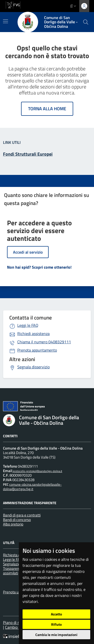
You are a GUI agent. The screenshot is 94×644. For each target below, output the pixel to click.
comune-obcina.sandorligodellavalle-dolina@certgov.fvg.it (32, 487)
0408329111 (44, 342)
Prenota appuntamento (37, 350)
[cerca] (86, 22)
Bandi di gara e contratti (22, 515)
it (74, 6)
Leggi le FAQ (28, 325)
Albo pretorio (13, 524)
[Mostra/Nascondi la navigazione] (6, 21)
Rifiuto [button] (56, 624)
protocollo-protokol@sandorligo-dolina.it (37, 471)
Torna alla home (47, 109)
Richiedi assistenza (33, 334)
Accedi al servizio (28, 252)
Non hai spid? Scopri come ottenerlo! (39, 267)
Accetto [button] (56, 614)
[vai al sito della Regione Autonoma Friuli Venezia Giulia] (13, 5)
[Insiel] (12, 636)
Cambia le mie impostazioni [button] (56, 635)
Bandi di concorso (17, 520)
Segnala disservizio (33, 367)
